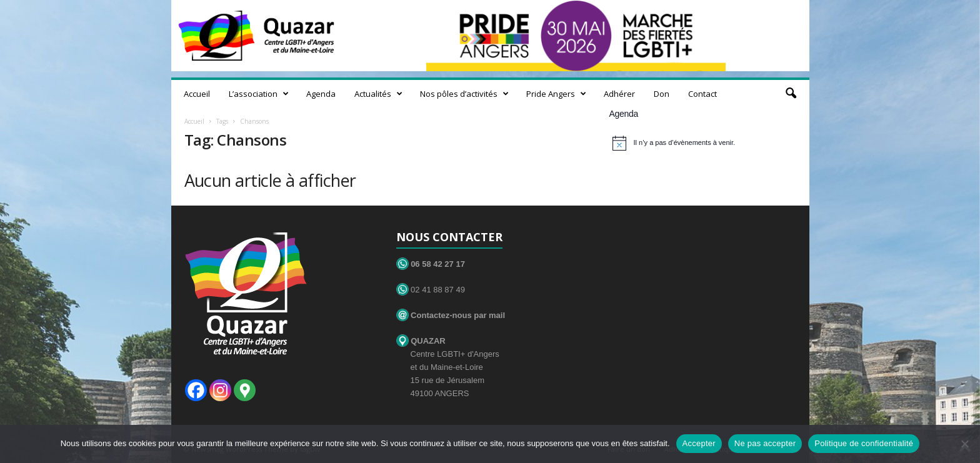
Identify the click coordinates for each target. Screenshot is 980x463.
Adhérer (619, 94)
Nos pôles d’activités (464, 94)
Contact (702, 94)
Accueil (197, 94)
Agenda (321, 94)
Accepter (699, 443)
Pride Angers (556, 94)
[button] (791, 94)
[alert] (705, 143)
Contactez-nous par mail (451, 315)
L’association (259, 94)
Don (662, 94)
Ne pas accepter (765, 443)
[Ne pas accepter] (964, 444)
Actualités (378, 94)
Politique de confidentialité (864, 443)
